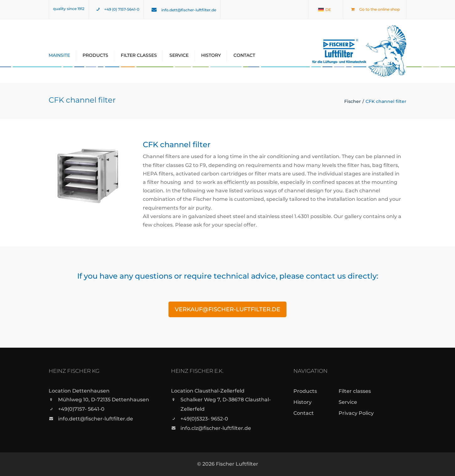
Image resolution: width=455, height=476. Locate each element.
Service (179, 55)
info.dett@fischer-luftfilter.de (189, 10)
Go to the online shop (380, 9)
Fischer (353, 101)
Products (95, 55)
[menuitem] (325, 10)
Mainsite (59, 55)
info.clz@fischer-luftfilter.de (216, 428)
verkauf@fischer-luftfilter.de (227, 309)
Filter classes (139, 55)
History (211, 55)
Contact (244, 55)
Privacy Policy (356, 413)
